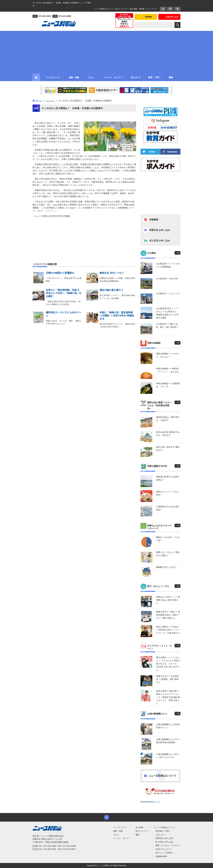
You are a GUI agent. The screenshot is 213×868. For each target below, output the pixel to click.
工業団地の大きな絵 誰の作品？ (168, 508)
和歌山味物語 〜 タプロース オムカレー (168, 355)
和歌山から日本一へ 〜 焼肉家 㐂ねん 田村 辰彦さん (168, 600)
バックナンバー (120, 827)
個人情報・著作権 (137, 9)
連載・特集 (118, 831)
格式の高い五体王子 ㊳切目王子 (168, 449)
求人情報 (139, 827)
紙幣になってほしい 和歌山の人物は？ (168, 554)
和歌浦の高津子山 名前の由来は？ (168, 478)
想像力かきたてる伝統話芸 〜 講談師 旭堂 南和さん (167, 679)
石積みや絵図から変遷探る (60, 273)
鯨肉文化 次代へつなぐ (112, 273)
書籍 (137, 835)
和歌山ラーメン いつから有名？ (168, 493)
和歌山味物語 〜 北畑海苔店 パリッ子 (168, 385)
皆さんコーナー (122, 9)
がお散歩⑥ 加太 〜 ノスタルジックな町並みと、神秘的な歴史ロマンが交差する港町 (167, 313)
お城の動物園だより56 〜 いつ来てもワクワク (168, 756)
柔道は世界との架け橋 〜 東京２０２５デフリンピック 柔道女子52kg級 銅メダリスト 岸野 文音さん (168, 697)
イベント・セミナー (122, 838)
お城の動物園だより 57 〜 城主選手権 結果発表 (168, 741)
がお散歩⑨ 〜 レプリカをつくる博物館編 (168, 265)
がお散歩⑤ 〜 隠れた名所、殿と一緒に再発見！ (167, 325)
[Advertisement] (106, 52)
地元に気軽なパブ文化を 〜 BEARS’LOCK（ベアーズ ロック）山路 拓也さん (168, 630)
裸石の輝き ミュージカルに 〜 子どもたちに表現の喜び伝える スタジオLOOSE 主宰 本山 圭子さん (168, 664)
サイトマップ (152, 9)
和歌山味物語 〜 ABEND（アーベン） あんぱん (167, 370)
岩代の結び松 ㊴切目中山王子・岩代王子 (168, 434)
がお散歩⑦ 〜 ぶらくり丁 (168, 293)
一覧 (177, 253)
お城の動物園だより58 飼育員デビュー (168, 726)
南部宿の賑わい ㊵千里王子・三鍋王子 (168, 419)
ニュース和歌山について (103, 9)
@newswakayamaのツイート (150, 802)
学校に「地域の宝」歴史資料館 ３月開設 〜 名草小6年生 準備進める (117, 316)
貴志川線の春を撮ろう (112, 290)
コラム (116, 835)
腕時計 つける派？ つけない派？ (168, 539)
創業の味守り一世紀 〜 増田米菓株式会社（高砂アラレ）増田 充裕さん (168, 615)
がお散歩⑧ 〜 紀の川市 (167, 279)
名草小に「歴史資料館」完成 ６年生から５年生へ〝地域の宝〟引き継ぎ (64, 293)
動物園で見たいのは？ (166, 567)
